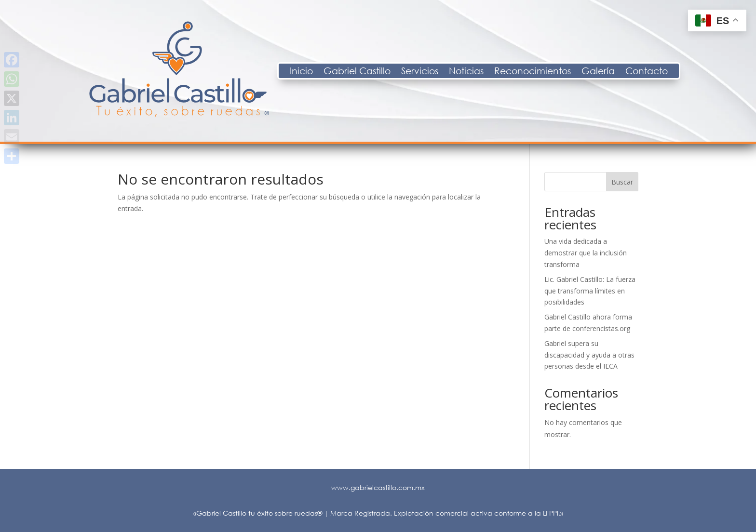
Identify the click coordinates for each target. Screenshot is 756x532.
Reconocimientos (617, 72)
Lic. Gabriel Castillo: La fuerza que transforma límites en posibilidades (590, 291)
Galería (682, 72)
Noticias (551, 72)
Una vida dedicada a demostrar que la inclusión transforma (586, 253)
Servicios (504, 72)
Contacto (731, 72)
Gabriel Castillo (441, 72)
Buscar (622, 182)
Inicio (386, 72)
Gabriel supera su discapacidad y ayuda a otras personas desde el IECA (589, 355)
